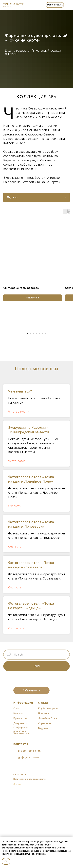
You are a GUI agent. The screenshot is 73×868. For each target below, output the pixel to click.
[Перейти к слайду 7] (45, 410)
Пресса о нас (21, 795)
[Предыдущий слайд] (3, 367)
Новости (18, 790)
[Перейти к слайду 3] (34, 410)
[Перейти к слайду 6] (42, 410)
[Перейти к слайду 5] (39, 410)
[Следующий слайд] (70, 367)
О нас (17, 785)
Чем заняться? (20, 468)
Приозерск (45, 790)
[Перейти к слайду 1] (28, 410)
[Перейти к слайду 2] (31, 410)
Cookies (41, 854)
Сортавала (45, 800)
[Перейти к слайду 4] (36, 410)
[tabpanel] (36, 255)
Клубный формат (48, 785)
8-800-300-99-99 (29, 828)
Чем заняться (21, 810)
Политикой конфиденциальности (18, 854)
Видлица (43, 805)
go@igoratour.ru (28, 834)
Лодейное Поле (48, 795)
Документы (20, 800)
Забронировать (55, 5)
